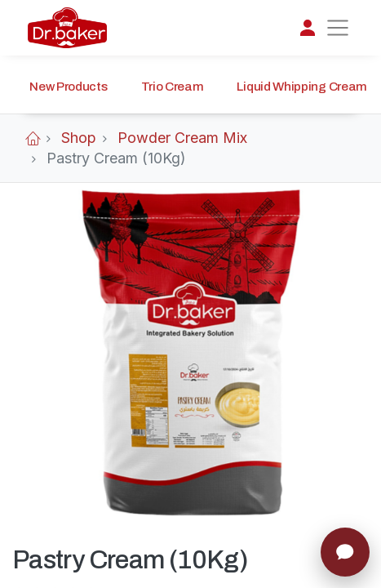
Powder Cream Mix (182, 138)
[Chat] (345, 552)
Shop (79, 138)
